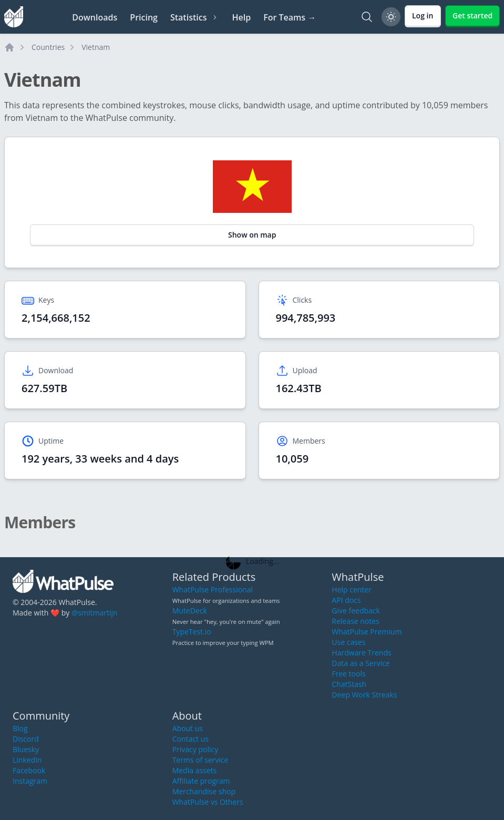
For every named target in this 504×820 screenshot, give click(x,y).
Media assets (195, 770)
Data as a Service (361, 663)
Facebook (29, 770)
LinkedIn (27, 760)
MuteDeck (190, 611)
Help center (352, 590)
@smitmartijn (95, 613)
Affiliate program (201, 781)
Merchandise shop (204, 791)
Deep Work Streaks (364, 695)
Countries (48, 47)
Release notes (355, 621)
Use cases (348, 642)
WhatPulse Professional (213, 590)
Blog (20, 728)
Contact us (191, 739)
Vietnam (96, 47)
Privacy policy (196, 749)
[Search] (367, 17)
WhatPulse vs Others (208, 802)
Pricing (144, 17)
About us (188, 728)
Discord (26, 739)
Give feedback (356, 611)
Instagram (30, 781)
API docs (346, 600)
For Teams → (290, 17)
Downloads (95, 17)
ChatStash (349, 684)
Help (241, 17)
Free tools (348, 674)
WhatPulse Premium (367, 632)
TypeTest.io (192, 632)
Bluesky (26, 749)
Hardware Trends (361, 653)
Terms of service (200, 760)
